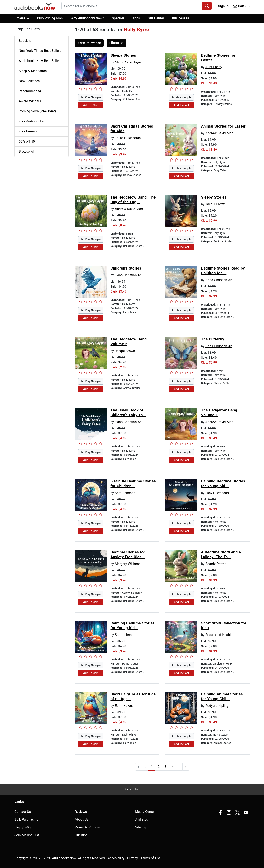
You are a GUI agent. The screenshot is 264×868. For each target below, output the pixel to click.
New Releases (29, 81)
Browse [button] (22, 18)
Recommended (30, 91)
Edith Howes (124, 706)
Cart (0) (241, 6)
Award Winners (30, 101)
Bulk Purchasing (26, 820)
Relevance (89, 43)
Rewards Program (88, 827)
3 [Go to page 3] (166, 767)
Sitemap (141, 827)
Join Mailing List (27, 835)
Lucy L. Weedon (217, 493)
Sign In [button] (223, 6)
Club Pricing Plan (50, 18)
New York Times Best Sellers (40, 51)
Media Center (145, 812)
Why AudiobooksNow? (87, 18)
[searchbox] (132, 6)
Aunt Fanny (214, 67)
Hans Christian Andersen (133, 275)
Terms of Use (151, 858)
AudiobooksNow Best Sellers (40, 61)
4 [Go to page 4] (173, 767)
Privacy (133, 858)
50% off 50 (27, 141)
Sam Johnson (125, 493)
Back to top (132, 789)
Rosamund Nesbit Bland (223, 635)
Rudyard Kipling (217, 706)
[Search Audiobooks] (207, 6)
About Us (82, 820)
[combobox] (137, 6)
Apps (136, 18)
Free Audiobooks (31, 121)
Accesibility (116, 858)
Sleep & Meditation (33, 71)
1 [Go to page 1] (152, 767)
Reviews (81, 812)
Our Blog (81, 835)
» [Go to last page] (186, 767)
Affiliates (142, 820)
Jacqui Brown (216, 204)
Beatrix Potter (216, 564)
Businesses (180, 18)
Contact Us (23, 812)
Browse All (27, 152)
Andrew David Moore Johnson (228, 133)
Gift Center (156, 18)
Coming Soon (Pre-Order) (37, 111)
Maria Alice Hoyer (128, 62)
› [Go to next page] (179, 767)
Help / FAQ (22, 827)
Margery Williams (128, 564)
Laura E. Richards (128, 138)
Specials (118, 18)
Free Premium (29, 131)
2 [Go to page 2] (159, 767)
